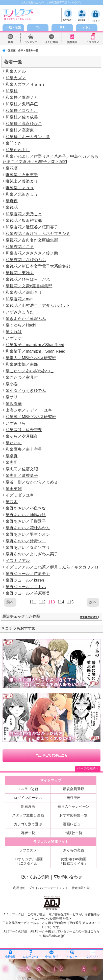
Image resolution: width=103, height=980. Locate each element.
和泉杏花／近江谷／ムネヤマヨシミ (38, 234)
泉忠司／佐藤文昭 (22, 469)
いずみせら (16, 423)
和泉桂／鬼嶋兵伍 (22, 104)
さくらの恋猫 (73, 850)
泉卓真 (12, 456)
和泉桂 (12, 91)
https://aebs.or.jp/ (53, 936)
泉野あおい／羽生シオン (28, 534)
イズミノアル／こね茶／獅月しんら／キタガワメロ (52, 567)
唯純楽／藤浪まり (22, 181)
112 (42, 602)
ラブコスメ (93, 42)
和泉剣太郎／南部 (22, 364)
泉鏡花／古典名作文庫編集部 (32, 240)
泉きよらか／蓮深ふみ (26, 319)
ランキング (31, 42)
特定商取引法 (81, 888)
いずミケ (14, 338)
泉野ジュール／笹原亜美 (28, 593)
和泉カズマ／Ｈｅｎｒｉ (28, 84)
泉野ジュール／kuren (25, 580)
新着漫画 (28, 806)
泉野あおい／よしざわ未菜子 (32, 554)
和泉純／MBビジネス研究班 (31, 417)
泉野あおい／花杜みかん (28, 528)
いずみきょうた (20, 312)
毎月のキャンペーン (73, 806)
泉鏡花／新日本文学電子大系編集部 (38, 266)
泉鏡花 (12, 207)
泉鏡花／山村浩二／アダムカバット (38, 305)
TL (38, 27)
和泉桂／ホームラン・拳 (28, 137)
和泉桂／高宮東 (20, 130)
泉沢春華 (14, 404)
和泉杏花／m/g (19, 299)
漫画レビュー (73, 824)
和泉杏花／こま (20, 247)
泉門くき (14, 143)
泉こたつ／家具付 (22, 377)
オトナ (87, 27)
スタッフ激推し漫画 (28, 815)
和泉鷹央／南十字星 (24, 449)
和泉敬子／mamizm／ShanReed (35, 345)
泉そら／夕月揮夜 (22, 436)
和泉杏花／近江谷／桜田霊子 (32, 227)
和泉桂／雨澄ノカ (22, 97)
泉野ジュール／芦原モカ (28, 574)
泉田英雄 (14, 489)
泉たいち (14, 443)
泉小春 (12, 384)
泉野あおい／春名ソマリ (28, 547)
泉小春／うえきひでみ (26, 391)
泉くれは (14, 332)
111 (33, 602)
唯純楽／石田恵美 (22, 175)
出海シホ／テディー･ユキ (29, 410)
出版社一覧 (73, 833)
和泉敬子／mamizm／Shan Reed (35, 351)
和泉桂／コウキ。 (22, 111)
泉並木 (12, 502)
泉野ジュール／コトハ (26, 587)
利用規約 (19, 888)
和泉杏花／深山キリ (24, 292)
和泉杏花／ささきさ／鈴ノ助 (32, 253)
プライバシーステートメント (48, 888)
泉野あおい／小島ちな (26, 508)
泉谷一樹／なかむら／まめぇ (32, 482)
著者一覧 (28, 833)
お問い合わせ (68, 877)
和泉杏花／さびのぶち (26, 260)
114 (61, 602)
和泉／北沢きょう (22, 194)
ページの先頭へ (88, 768)
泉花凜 (12, 168)
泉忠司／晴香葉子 (22, 476)
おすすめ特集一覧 (73, 815)
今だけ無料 (51, 42)
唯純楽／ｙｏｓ (20, 188)
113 (52, 602)
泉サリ (12, 397)
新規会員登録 (73, 789)
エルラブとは (28, 789)
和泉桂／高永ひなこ (24, 124)
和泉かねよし (18, 150)
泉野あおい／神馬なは (26, 515)
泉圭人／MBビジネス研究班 (31, 358)
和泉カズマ (16, 78)
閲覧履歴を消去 (90, 617)
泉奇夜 (12, 201)
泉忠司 (12, 462)
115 (70, 602)
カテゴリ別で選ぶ (28, 824)
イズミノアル (18, 561)
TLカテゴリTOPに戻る (51, 756)
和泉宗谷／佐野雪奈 (24, 430)
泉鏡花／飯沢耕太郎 (24, 220)
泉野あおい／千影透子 (26, 521)
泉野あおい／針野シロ (26, 541)
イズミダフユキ (20, 495)
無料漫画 (72, 42)
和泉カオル (16, 71)
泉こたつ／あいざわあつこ (30, 371)
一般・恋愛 (13, 27)
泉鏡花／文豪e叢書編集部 (29, 286)
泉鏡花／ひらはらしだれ (28, 279)
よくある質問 (35, 877)
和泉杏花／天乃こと (24, 214)
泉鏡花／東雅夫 (20, 273)
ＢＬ (62, 27)
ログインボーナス (28, 798)
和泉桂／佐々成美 (22, 117)
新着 (10, 42)
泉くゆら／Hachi (21, 325)
